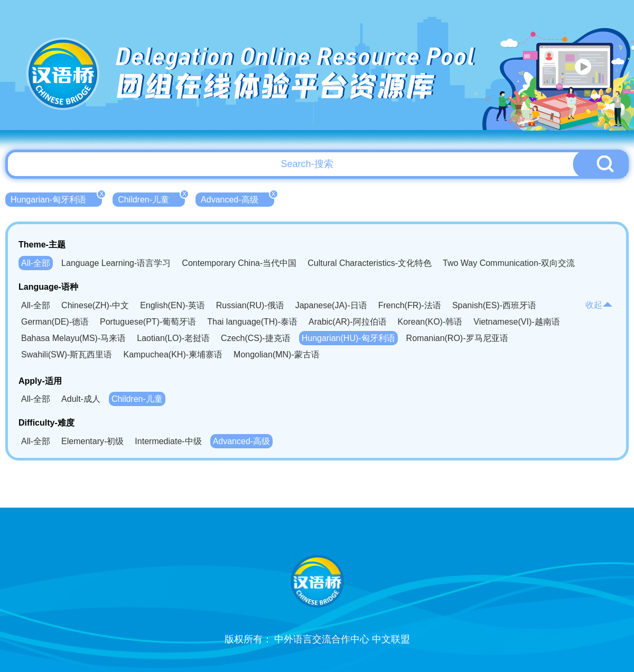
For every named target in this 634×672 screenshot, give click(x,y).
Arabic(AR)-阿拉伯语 (348, 322)
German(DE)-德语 (55, 322)
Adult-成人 (81, 399)
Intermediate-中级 (168, 441)
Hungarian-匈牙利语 (56, 198)
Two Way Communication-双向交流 (509, 263)
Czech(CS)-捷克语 (256, 338)
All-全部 (36, 263)
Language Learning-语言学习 (116, 263)
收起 (599, 305)
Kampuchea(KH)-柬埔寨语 (173, 355)
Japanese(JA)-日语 (331, 305)
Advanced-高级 (237, 198)
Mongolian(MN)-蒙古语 (277, 355)
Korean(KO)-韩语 (430, 322)
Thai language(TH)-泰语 (252, 322)
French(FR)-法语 (410, 305)
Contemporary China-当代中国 (239, 263)
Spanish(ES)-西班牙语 (494, 305)
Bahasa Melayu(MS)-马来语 (73, 338)
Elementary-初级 (92, 441)
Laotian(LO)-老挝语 (173, 338)
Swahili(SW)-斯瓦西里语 (67, 355)
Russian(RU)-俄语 (250, 305)
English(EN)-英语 (173, 305)
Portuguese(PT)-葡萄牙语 (148, 322)
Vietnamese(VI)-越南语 (516, 322)
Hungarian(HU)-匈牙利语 (348, 338)
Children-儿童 (151, 198)
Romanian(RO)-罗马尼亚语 (457, 338)
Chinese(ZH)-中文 (95, 305)
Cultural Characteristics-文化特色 (370, 263)
